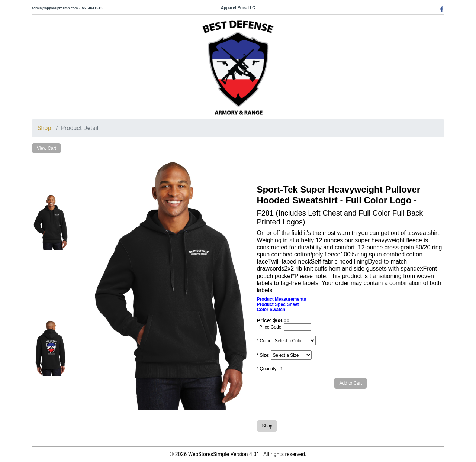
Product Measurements (281, 299)
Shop (44, 128)
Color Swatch (271, 310)
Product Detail (80, 128)
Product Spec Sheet (278, 304)
